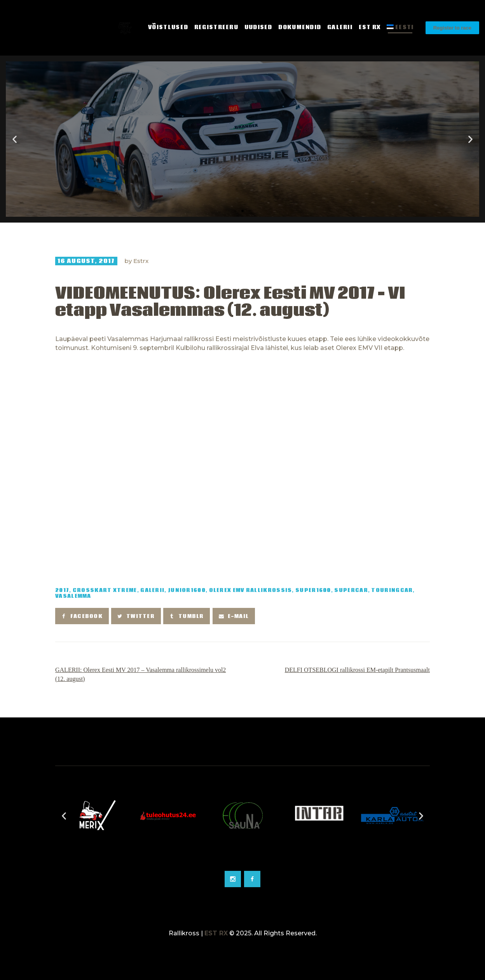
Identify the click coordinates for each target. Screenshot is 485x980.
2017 (62, 591)
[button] (236, 211)
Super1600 (313, 591)
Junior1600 (187, 591)
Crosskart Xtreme (105, 591)
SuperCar (351, 591)
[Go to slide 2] (242, 859)
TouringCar (392, 591)
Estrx (141, 261)
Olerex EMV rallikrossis (251, 591)
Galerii (152, 591)
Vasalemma (73, 596)
